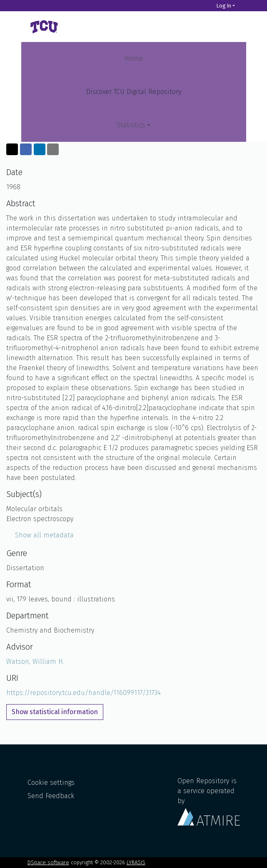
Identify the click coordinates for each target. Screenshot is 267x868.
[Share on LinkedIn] (40, 149)
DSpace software (48, 862)
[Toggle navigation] (229, 27)
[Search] (205, 6)
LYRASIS (136, 862)
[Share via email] (53, 149)
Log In (224, 6)
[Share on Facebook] (26, 149)
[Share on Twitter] (12, 149)
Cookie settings (51, 783)
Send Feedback (51, 796)
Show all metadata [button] (40, 535)
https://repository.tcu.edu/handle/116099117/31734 (84, 693)
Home (134, 58)
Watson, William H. (35, 662)
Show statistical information (55, 712)
